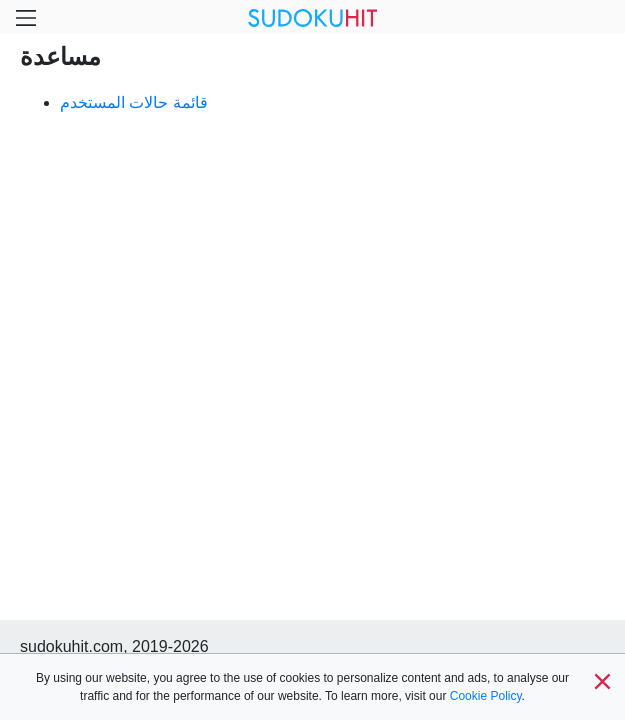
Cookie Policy (486, 696)
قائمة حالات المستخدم (134, 102)
